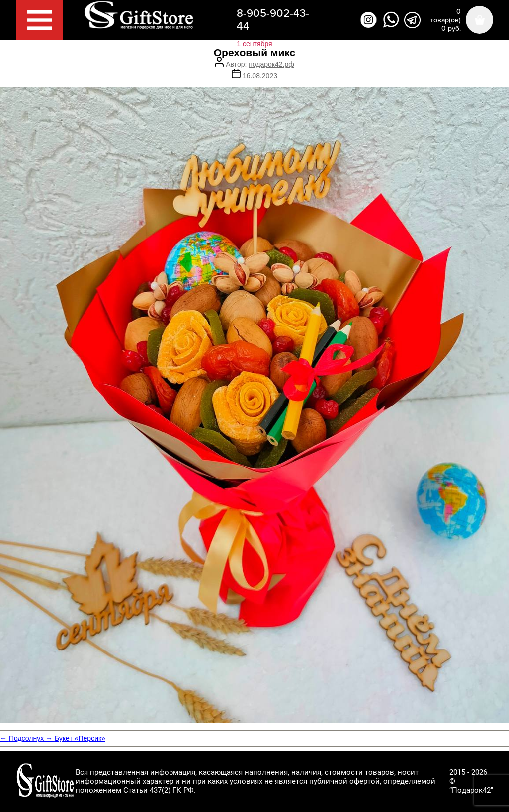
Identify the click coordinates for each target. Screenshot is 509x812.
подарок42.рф (271, 64)
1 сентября (254, 44)
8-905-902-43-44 (273, 20)
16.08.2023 (260, 76)
